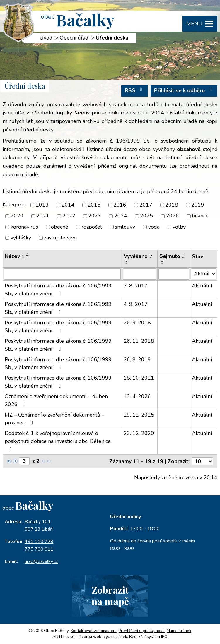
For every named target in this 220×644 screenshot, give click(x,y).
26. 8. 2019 (137, 359)
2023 (95, 216)
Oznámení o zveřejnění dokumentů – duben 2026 (56, 400)
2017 (146, 205)
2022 (69, 216)
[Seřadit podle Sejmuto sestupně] (163, 264)
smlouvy (125, 227)
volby (179, 227)
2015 (94, 205)
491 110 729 (39, 542)
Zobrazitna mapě (110, 595)
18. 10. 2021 (139, 378)
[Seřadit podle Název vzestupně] (28, 254)
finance (200, 216)
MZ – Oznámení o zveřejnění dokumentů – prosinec (54, 419)
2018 (172, 205)
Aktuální (202, 286)
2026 (173, 216)
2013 (42, 205)
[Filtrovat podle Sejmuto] (174, 274)
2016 (120, 205)
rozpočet (92, 227)
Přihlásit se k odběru (184, 90)
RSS (135, 90)
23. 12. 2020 (139, 433)
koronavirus (24, 227)
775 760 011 (39, 549)
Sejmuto (172, 256)
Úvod (46, 38)
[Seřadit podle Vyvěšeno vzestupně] (127, 261)
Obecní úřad (74, 38)
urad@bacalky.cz (41, 561)
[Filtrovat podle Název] (62, 274)
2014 (68, 205)
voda (154, 227)
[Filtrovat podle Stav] (204, 274)
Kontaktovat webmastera (94, 631)
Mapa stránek (179, 631)
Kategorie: (15, 205)
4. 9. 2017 (136, 304)
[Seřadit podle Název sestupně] (28, 256)
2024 (121, 216)
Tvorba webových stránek (103, 637)
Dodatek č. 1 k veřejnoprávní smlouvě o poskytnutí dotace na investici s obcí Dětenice (58, 441)
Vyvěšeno (138, 256)
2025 (146, 216)
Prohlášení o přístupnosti (142, 631)
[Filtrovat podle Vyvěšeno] (140, 274)
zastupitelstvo (60, 238)
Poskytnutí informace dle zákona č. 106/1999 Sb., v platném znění (58, 290)
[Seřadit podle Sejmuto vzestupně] (163, 261)
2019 (198, 205)
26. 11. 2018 (139, 341)
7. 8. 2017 (136, 286)
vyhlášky (21, 238)
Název (15, 256)
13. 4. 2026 (137, 396)
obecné (60, 227)
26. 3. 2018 (137, 323)
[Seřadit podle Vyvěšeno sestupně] (127, 264)
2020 (17, 216)
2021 (43, 216)
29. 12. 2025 (139, 415)
